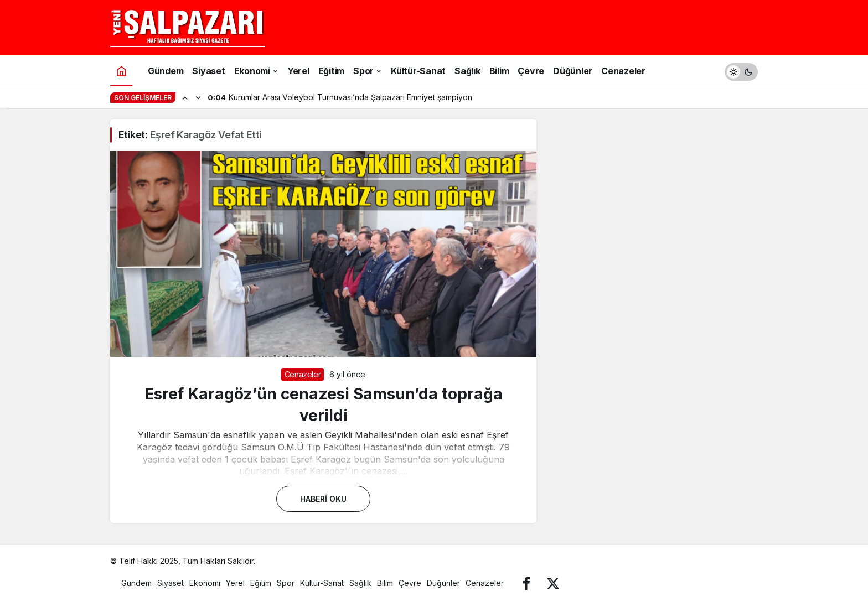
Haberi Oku (323, 499)
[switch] (741, 71)
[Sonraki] (198, 97)
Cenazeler (303, 374)
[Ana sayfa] (121, 71)
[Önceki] (185, 97)
